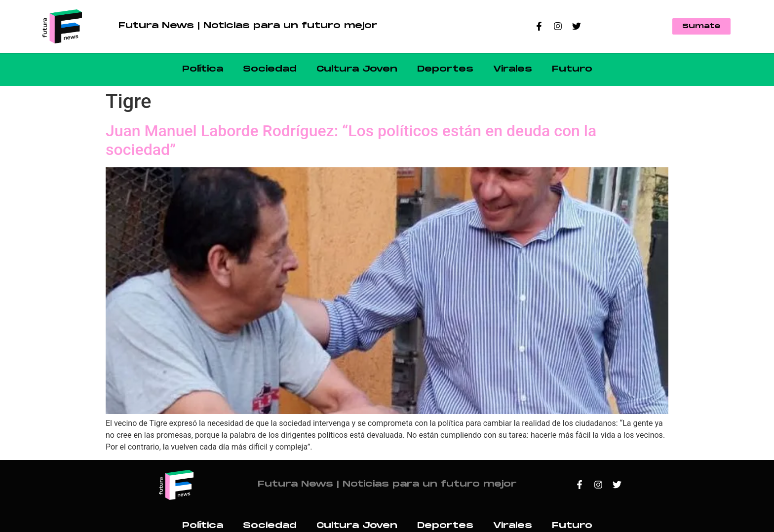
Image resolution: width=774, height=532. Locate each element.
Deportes (445, 69)
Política (203, 69)
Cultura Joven (357, 69)
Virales (513, 69)
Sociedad (270, 69)
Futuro (572, 69)
